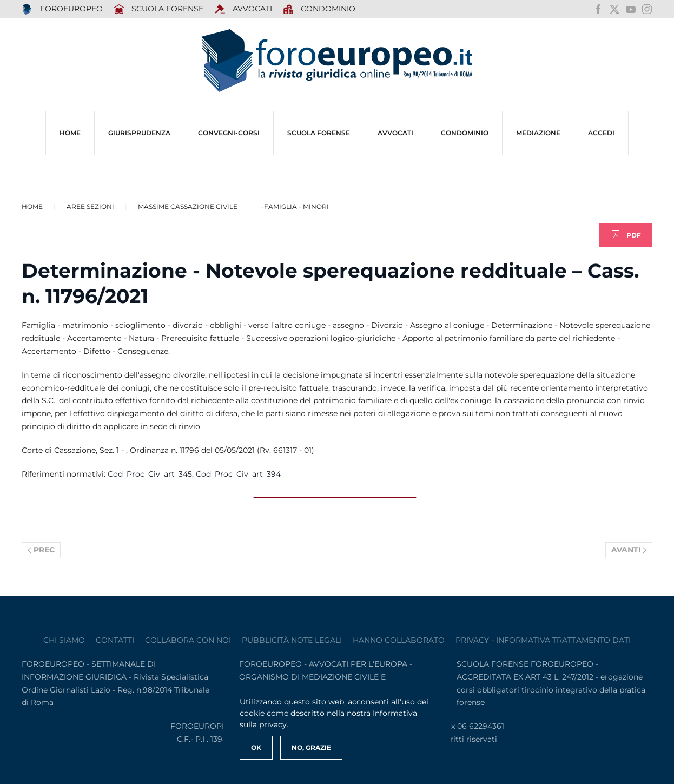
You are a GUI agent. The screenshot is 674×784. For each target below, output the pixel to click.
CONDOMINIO (465, 133)
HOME (70, 133)
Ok (256, 747)
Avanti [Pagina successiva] (629, 550)
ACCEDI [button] (601, 133)
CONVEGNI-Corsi (229, 133)
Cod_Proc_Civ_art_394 (238, 474)
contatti (115, 640)
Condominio (319, 9)
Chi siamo (64, 640)
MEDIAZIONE (538, 133)
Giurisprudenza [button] (139, 133)
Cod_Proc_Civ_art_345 (150, 474)
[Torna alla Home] (337, 61)
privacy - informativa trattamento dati (543, 640)
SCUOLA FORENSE (159, 9)
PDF (626, 235)
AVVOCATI (243, 9)
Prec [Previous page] (41, 550)
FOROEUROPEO (62, 9)
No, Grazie (311, 747)
